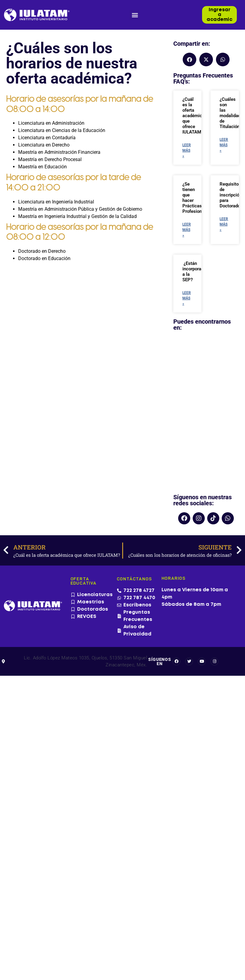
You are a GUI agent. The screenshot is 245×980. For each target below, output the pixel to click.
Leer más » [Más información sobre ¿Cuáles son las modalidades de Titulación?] (224, 145)
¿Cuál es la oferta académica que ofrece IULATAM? (193, 116)
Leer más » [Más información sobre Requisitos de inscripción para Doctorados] (224, 224)
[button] (135, 15)
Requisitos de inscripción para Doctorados (231, 195)
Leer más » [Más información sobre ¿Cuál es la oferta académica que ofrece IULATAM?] (187, 150)
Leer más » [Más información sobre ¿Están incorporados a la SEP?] (187, 298)
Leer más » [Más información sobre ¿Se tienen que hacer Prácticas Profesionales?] (187, 230)
